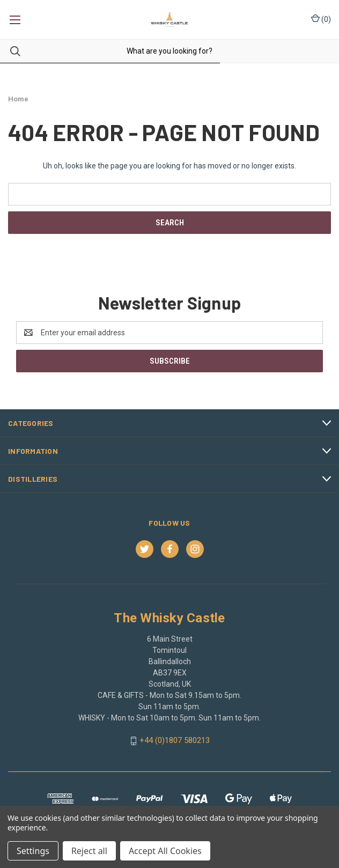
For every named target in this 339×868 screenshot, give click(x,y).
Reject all (89, 851)
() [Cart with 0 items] (321, 19)
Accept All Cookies (165, 851)
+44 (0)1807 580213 (175, 740)
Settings (33, 851)
